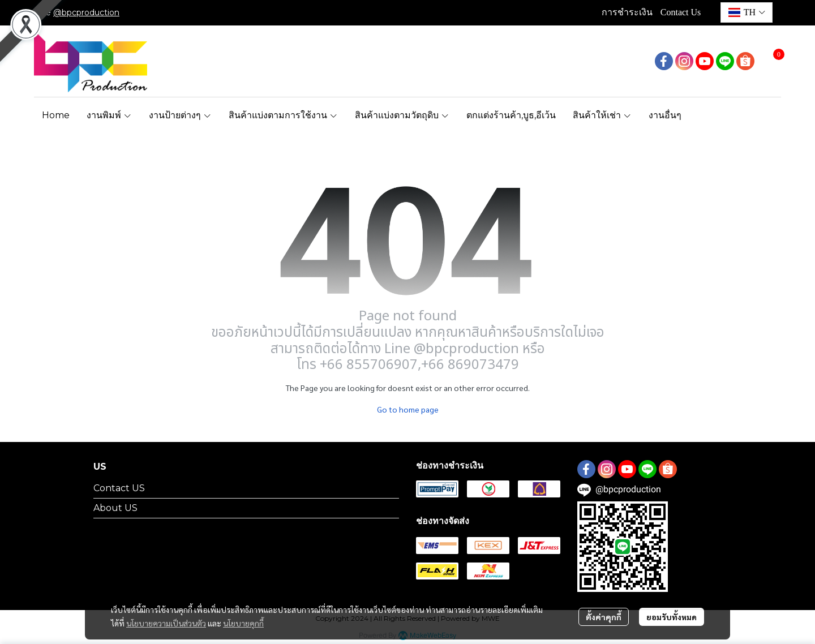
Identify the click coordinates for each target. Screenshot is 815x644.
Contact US (119, 488)
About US (115, 508)
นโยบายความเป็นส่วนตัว (166, 623)
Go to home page (408, 409)
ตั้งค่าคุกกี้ (604, 617)
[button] (747, 12)
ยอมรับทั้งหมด (672, 617)
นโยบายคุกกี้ (243, 623)
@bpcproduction (86, 12)
